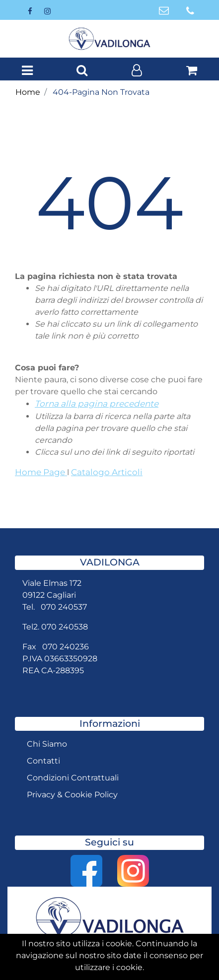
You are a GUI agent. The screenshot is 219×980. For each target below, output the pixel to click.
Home (28, 92)
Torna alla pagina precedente (97, 404)
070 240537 (64, 607)
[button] (82, 71)
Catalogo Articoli (107, 472)
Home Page (41, 472)
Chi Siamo (47, 744)
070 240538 (65, 627)
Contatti (43, 761)
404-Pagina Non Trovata (101, 92)
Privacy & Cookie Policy (72, 795)
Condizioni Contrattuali (73, 778)
